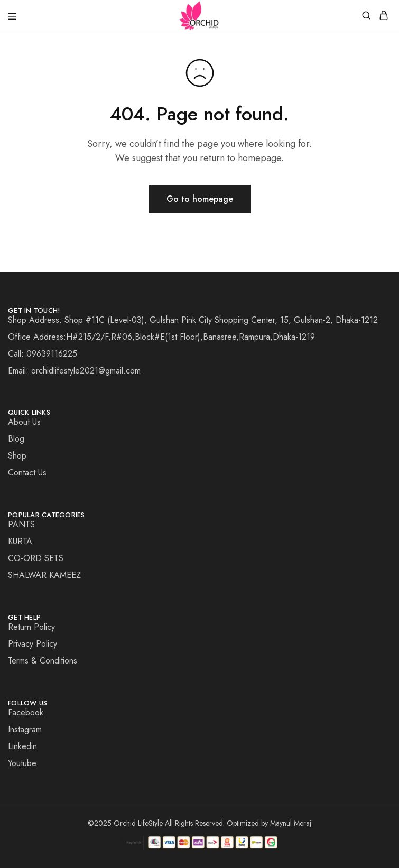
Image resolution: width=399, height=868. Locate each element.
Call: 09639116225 (43, 354)
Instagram (25, 729)
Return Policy (31, 627)
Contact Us (27, 473)
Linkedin (22, 746)
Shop (17, 456)
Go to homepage (200, 199)
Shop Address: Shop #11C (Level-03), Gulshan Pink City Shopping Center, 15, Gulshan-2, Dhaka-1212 (193, 320)
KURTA (20, 541)
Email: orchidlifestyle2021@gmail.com (74, 371)
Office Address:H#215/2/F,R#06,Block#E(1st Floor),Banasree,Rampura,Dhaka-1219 (161, 337)
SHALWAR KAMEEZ (44, 575)
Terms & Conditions (43, 661)
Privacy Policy (33, 644)
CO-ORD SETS (36, 558)
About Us (24, 422)
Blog (16, 439)
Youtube (22, 763)
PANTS (21, 524)
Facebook (26, 712)
